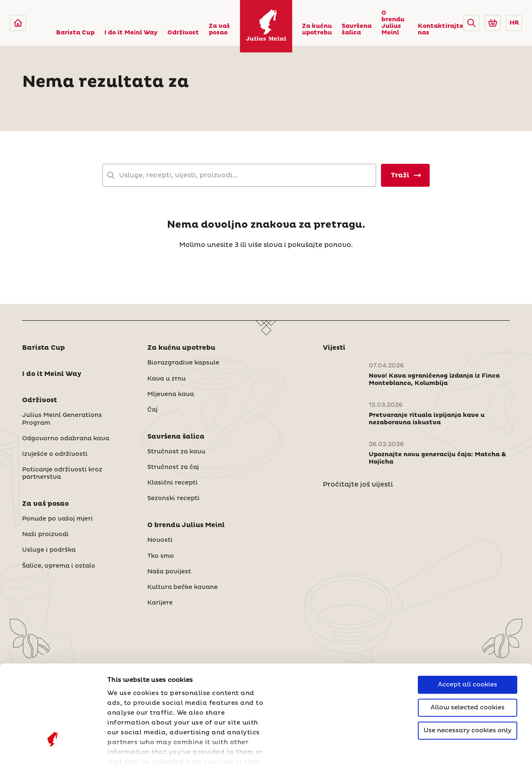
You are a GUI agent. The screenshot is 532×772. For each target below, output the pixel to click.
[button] (471, 23)
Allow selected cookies (468, 641)
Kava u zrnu (167, 379)
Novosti (160, 540)
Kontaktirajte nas (441, 29)
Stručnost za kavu (176, 452)
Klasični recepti (172, 483)
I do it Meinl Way (131, 33)
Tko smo (161, 556)
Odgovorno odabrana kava (66, 439)
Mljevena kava (171, 394)
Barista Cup (75, 33)
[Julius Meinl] (18, 23)
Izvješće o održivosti (55, 454)
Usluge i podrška (49, 550)
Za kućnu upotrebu (317, 29)
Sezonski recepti (174, 498)
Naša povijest (169, 572)
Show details (129, 756)
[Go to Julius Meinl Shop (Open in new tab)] (493, 23)
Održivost (183, 33)
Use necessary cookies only (468, 664)
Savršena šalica (357, 29)
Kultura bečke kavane (183, 587)
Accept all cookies (468, 618)
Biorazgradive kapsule (183, 363)
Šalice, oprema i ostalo (59, 566)
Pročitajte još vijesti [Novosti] (358, 484)
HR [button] (514, 23)
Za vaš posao (219, 29)
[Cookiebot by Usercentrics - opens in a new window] (53, 756)
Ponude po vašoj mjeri (57, 519)
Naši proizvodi (45, 534)
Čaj (152, 410)
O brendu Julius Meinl (393, 23)
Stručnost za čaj (173, 467)
